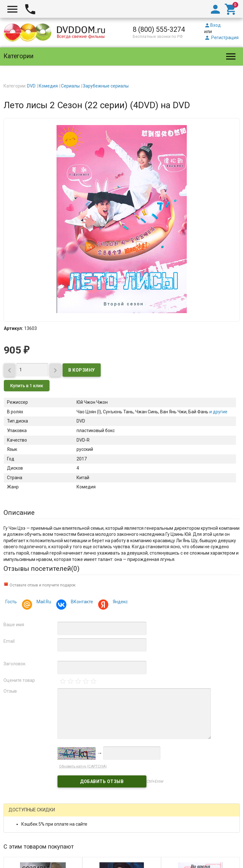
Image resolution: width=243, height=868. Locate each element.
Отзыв (10, 691)
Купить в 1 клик (27, 386)
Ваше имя (14, 625)
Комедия (48, 86)
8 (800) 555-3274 (159, 29)
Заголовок (14, 664)
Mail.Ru (43, 602)
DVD (31, 86)
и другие (218, 412)
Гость (11, 602)
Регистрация (221, 38)
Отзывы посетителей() (41, 569)
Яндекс (119, 602)
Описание (19, 513)
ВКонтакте (81, 602)
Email (9, 641)
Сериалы (70, 86)
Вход (213, 25)
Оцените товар (19, 680)
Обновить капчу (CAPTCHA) (83, 766)
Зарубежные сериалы (106, 86)
